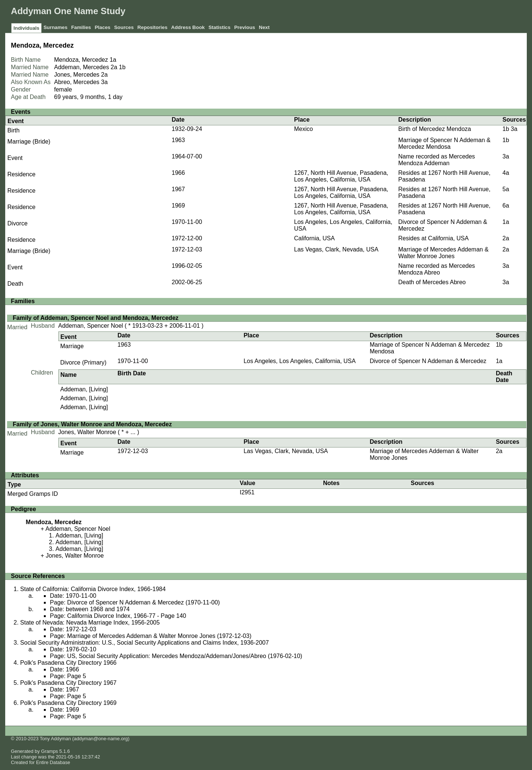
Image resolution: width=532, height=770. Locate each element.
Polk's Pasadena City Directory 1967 (68, 683)
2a (114, 67)
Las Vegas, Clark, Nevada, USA (336, 249)
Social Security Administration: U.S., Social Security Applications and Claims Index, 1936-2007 (144, 643)
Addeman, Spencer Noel (91, 326)
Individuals (26, 28)
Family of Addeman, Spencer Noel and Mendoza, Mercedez (96, 318)
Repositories (153, 27)
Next (264, 27)
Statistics (220, 27)
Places (103, 27)
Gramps (49, 751)
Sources (124, 27)
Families (81, 27)
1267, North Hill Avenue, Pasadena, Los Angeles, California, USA (341, 176)
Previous (245, 27)
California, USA (314, 238)
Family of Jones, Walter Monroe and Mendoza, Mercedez (92, 424)
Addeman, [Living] (84, 389)
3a (104, 82)
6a (506, 206)
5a (506, 189)
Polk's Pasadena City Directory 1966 (68, 663)
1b (122, 67)
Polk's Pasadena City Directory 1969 (68, 703)
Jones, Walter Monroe (87, 432)
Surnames (55, 27)
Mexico (304, 129)
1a (113, 60)
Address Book (188, 27)
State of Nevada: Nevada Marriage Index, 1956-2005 (90, 623)
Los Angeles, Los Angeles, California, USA (300, 361)
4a (506, 173)
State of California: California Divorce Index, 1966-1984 (93, 589)
